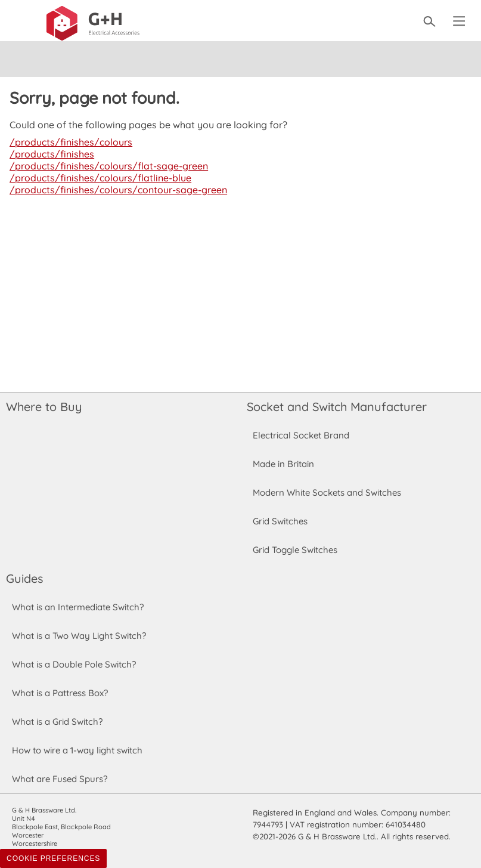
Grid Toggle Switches (295, 550)
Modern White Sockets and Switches (327, 492)
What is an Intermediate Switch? (78, 607)
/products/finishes (50, 154)
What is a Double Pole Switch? (74, 664)
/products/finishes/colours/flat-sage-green (106, 166)
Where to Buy (44, 407)
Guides (24, 578)
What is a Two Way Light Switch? (79, 636)
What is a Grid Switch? (58, 722)
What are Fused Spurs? (60, 779)
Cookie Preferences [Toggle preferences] (53, 858)
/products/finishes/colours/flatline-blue (98, 178)
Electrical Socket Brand (300, 435)
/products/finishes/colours (69, 142)
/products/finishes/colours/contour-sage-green (116, 190)
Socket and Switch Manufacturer (336, 407)
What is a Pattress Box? (60, 693)
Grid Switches (280, 521)
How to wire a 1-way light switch (77, 750)
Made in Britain (284, 464)
